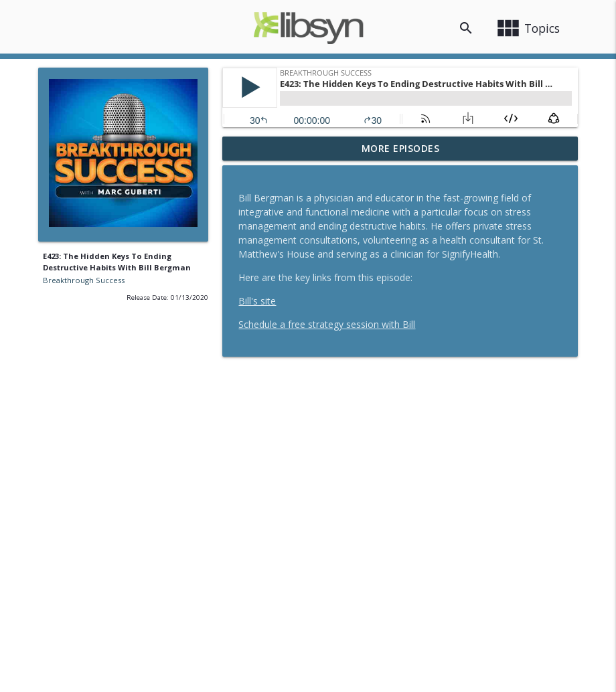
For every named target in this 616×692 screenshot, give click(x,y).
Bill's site (257, 301)
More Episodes (401, 148)
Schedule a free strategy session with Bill (327, 324)
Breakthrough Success (84, 280)
